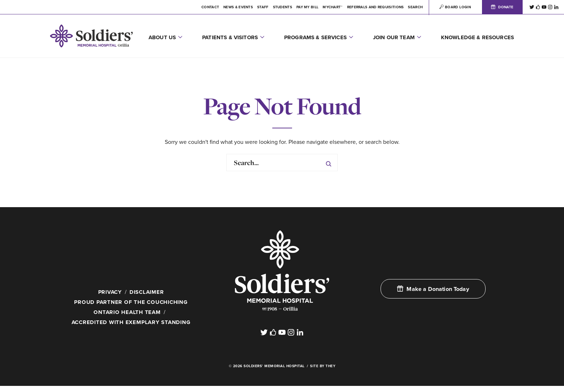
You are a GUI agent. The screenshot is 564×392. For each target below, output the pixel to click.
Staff (263, 7)
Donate (502, 7)
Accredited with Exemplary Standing (131, 323)
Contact (210, 7)
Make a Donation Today (433, 289)
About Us (162, 37)
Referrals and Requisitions (376, 7)
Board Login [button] (455, 7)
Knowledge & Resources (477, 37)
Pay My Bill (307, 7)
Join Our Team (394, 37)
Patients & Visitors (230, 37)
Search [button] (415, 7)
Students (283, 7)
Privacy (109, 292)
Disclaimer (147, 292)
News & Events (238, 7)
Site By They (323, 372)
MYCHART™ (333, 7)
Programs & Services (315, 37)
